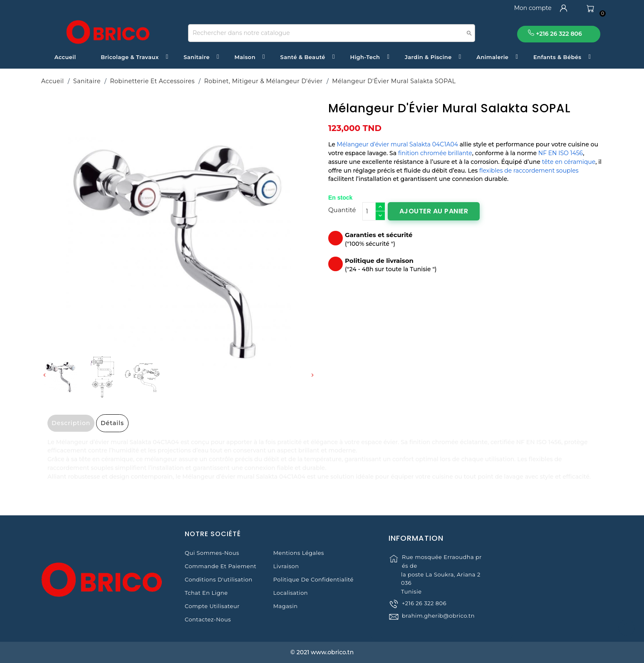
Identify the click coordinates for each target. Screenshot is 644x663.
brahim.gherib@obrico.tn (438, 627)
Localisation (291, 593)
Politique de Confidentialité (313, 579)
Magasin (286, 606)
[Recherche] (332, 33)
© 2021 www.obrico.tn (322, 652)
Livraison (286, 566)
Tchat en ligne (206, 593)
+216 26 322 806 (424, 615)
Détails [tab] (112, 423)
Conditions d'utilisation (219, 579)
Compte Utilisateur (212, 606)
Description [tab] (71, 423)
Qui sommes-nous (212, 553)
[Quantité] (369, 211)
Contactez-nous (208, 619)
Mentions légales (299, 553)
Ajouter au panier (434, 211)
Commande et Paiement (220, 566)
